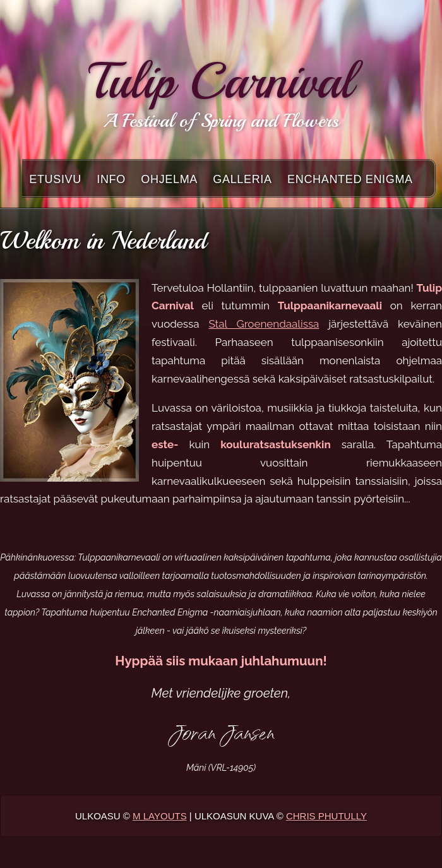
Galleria (242, 179)
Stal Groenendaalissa (264, 324)
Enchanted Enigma (350, 179)
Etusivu (55, 179)
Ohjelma (169, 179)
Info (111, 179)
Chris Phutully (326, 816)
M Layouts (160, 816)
